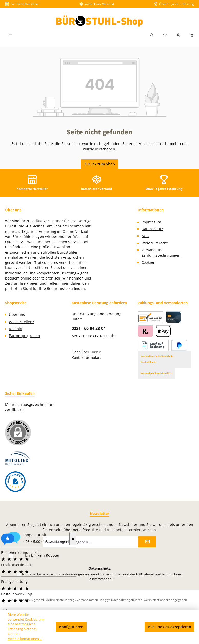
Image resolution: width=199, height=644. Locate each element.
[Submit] (147, 542)
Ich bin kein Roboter (42, 555)
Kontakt (16, 329)
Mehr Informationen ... (25, 639)
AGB (145, 236)
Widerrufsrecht (155, 243)
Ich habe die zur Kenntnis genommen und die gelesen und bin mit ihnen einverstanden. (102, 577)
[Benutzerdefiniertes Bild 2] (15, 482)
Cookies (148, 262)
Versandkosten (87, 600)
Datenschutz (152, 229)
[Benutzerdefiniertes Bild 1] (18, 458)
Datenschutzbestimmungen (63, 574)
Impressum (151, 222)
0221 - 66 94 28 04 (89, 328)
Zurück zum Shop (100, 164)
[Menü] (11, 35)
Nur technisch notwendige (116, 627)
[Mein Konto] (178, 35)
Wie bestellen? (21, 322)
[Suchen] (152, 35)
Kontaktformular (86, 358)
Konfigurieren (71, 627)
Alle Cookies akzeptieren (170, 627)
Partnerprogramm (24, 336)
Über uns (17, 315)
